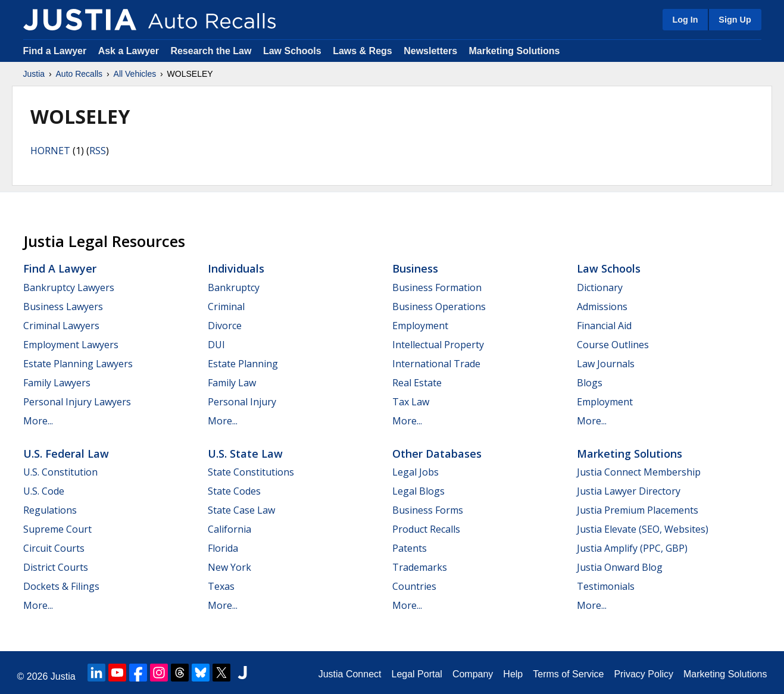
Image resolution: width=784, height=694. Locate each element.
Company (473, 674)
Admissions (602, 307)
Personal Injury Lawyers (77, 402)
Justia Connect (350, 674)
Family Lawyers (57, 383)
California (229, 529)
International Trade (436, 364)
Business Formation (437, 287)
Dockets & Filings (61, 586)
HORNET (50, 151)
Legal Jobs (416, 472)
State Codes (234, 491)
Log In (685, 20)
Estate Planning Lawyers (78, 364)
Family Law (232, 383)
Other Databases (437, 454)
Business (415, 268)
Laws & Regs (363, 51)
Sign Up (735, 20)
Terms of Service (568, 674)
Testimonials (606, 586)
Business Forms (428, 510)
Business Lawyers (63, 307)
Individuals (236, 268)
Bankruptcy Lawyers (69, 287)
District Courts (56, 567)
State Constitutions (251, 472)
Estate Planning (243, 364)
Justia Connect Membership (639, 472)
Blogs (590, 383)
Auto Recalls (79, 74)
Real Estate (417, 383)
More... (38, 421)
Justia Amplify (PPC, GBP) (632, 548)
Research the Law (211, 51)
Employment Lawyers (71, 345)
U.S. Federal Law (66, 454)
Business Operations (439, 307)
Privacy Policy (644, 674)
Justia (34, 74)
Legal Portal (416, 674)
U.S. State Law (245, 454)
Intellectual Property (438, 345)
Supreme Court (57, 529)
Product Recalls (426, 529)
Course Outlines (613, 345)
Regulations (50, 510)
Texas (221, 586)
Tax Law (411, 402)
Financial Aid (604, 326)
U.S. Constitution (60, 472)
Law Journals (606, 364)
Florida (223, 548)
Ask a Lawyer (130, 51)
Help (513, 674)
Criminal (226, 307)
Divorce (225, 326)
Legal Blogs (418, 491)
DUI (216, 345)
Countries (414, 586)
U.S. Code (44, 491)
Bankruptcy (234, 287)
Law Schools (292, 51)
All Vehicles (135, 74)
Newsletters (430, 51)
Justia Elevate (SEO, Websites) (643, 529)
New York (229, 567)
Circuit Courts (54, 548)
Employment (420, 326)
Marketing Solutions (514, 51)
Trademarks (420, 567)
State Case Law (241, 510)
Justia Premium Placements (638, 510)
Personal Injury (242, 402)
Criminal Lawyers (61, 326)
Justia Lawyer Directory (629, 491)
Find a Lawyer (55, 51)
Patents (410, 548)
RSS (98, 151)
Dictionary (600, 287)
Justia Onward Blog (620, 567)
